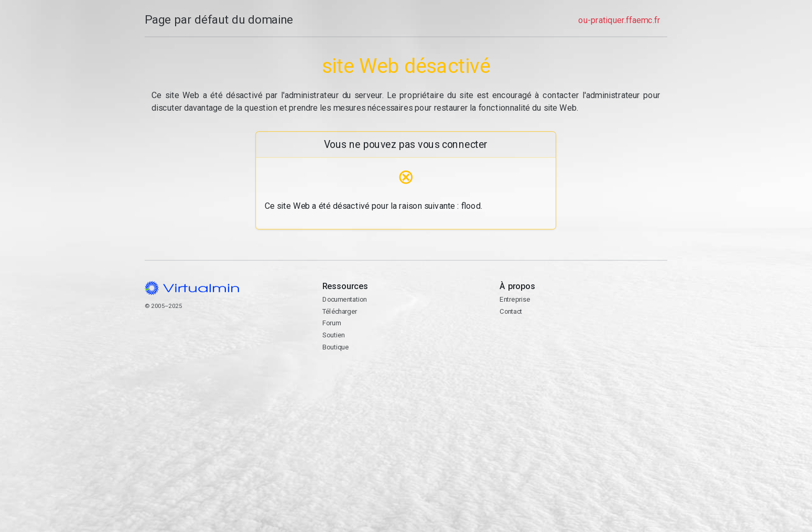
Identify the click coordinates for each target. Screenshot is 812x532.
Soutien (334, 335)
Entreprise (515, 299)
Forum (332, 323)
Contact (584, 350)
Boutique (335, 347)
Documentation (345, 299)
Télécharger (340, 311)
